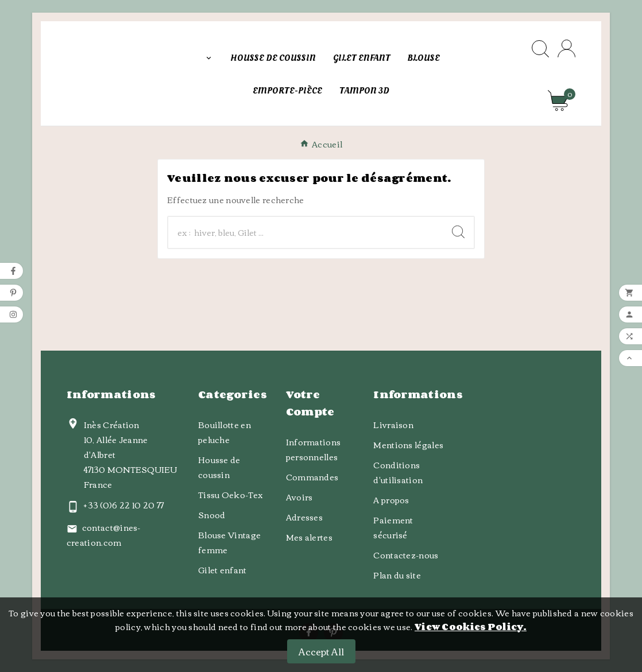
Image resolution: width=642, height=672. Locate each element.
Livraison (393, 425)
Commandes (312, 477)
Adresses (304, 517)
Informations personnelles (314, 449)
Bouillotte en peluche (225, 432)
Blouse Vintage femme (229, 542)
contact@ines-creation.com (104, 535)
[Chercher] (305, 232)
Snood (212, 515)
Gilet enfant (223, 570)
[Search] (458, 232)
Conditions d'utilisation (398, 472)
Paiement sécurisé (393, 527)
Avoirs (299, 497)
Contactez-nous (406, 555)
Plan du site (397, 575)
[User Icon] (566, 48)
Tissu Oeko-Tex (231, 495)
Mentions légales (408, 445)
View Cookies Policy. (471, 627)
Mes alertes (309, 537)
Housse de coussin (219, 467)
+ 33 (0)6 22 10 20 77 (124, 505)
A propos (391, 500)
